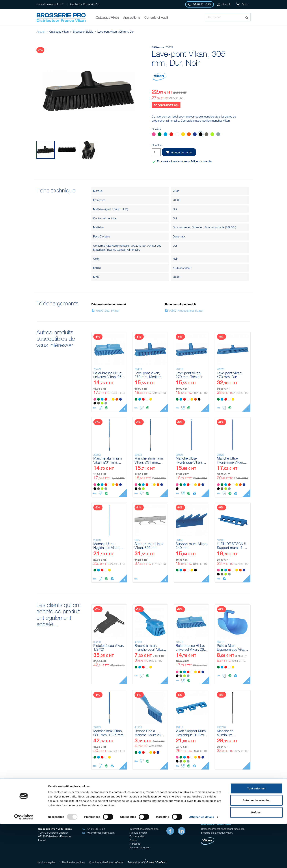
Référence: (158, 47)
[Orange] (189, 135)
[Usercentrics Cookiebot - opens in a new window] (24, 861)
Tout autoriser (256, 832)
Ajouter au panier (179, 153)
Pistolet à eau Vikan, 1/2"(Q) (109, 647)
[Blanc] (177, 135)
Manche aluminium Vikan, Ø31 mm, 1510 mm (149, 460)
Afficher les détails (202, 861)
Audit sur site (61, 799)
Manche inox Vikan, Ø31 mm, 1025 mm (108, 733)
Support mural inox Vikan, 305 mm (149, 546)
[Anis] (212, 135)
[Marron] (206, 135)
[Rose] (154, 135)
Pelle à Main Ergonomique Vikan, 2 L (232, 647)
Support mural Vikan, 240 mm (192, 546)
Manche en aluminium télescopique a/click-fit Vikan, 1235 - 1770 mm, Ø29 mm (233, 733)
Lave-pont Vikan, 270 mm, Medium (148, 375)
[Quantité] (156, 152)
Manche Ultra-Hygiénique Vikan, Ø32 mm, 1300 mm (191, 460)
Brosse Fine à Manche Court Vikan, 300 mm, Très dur (150, 733)
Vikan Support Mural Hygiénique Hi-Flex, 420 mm (191, 733)
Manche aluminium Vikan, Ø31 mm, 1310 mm (108, 460)
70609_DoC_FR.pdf (105, 311)
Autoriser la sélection (257, 844)
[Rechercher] (228, 17)
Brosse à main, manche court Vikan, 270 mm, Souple (150, 647)
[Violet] (195, 135)
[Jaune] (183, 135)
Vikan (176, 191)
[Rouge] (171, 135)
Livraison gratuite (226, 799)
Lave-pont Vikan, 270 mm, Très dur (189, 375)
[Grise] (218, 135)
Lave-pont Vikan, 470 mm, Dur (230, 375)
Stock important (171, 799)
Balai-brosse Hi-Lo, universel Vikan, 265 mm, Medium (108, 375)
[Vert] (160, 135)
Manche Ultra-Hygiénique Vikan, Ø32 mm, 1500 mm (232, 460)
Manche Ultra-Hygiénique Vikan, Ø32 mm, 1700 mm (108, 546)
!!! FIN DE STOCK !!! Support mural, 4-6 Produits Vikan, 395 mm (232, 546)
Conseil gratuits (116, 799)
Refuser (256, 856)
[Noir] (201, 135)
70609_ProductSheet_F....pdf (184, 311)
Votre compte (138, 821)
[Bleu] (165, 135)
